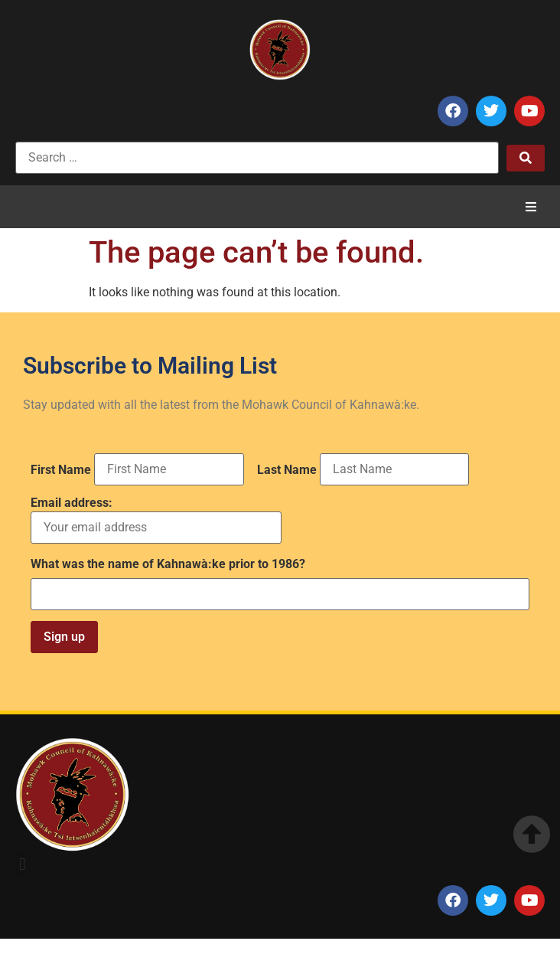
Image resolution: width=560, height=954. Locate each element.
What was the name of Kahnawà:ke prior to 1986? (168, 564)
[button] (531, 207)
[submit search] (526, 158)
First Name (61, 470)
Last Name (287, 470)
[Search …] (257, 158)
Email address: (156, 520)
